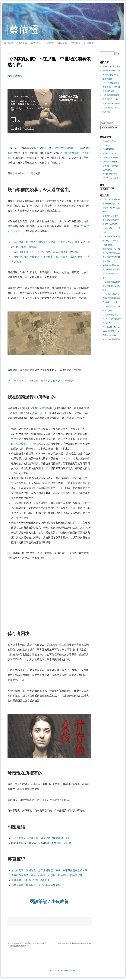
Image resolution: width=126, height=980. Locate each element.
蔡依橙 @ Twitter (109, 153)
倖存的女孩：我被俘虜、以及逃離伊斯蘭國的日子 (41, 838)
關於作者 (22, 43)
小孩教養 (49, 43)
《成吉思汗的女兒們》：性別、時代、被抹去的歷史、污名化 (44, 252)
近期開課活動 (108, 149)
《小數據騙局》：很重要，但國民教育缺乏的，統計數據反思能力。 (27, 945)
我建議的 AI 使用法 (110, 216)
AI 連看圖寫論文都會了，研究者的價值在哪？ (111, 286)
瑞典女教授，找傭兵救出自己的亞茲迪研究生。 (37, 885)
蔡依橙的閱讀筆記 (110, 166)
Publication (107, 145)
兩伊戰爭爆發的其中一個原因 (27, 444)
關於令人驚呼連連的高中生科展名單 (74, 943)
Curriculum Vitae (109, 141)
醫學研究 (89, 43)
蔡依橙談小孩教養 (110, 162)
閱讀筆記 (36, 43)
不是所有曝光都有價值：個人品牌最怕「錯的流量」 (111, 241)
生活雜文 (76, 43)
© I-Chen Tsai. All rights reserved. (63, 970)
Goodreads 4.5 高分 (25, 173)
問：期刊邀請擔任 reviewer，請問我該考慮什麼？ (112, 319)
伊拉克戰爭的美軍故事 (39, 408)
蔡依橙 (19, 76)
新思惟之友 (107, 170)
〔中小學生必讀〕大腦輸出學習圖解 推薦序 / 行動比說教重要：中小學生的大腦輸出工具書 (111, 302)
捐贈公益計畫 (64, 843)
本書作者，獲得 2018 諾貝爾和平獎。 (31, 880)
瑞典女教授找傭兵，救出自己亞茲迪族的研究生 (52, 148)
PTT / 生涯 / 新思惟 (110, 178)
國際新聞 (62, 43)
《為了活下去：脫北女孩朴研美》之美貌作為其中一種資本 (43, 381)
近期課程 (9, 43)
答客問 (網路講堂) (110, 174)
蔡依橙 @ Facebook (110, 158)
